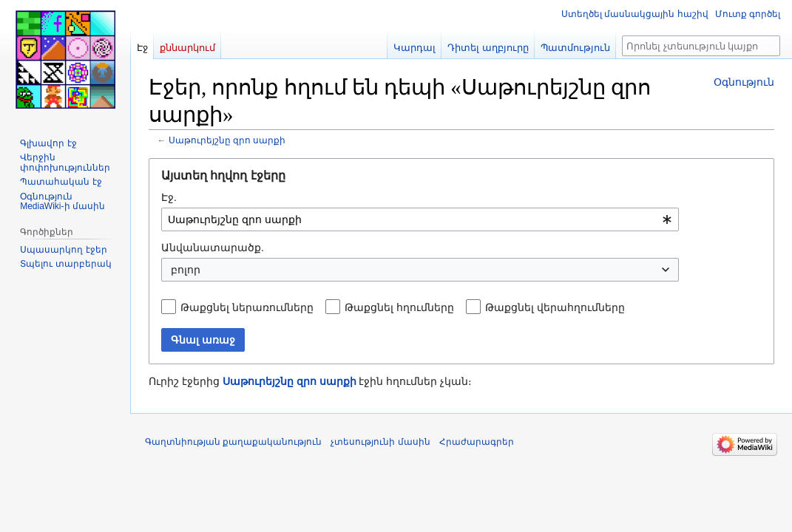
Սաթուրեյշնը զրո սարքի (227, 140)
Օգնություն (744, 82)
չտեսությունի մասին (380, 442)
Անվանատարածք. (213, 248)
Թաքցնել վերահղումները (555, 307)
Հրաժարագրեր (477, 442)
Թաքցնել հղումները (399, 307)
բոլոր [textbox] (186, 270)
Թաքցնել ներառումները (247, 307)
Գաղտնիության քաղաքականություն (233, 442)
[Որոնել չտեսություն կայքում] (701, 46)
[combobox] (420, 219)
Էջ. (169, 197)
